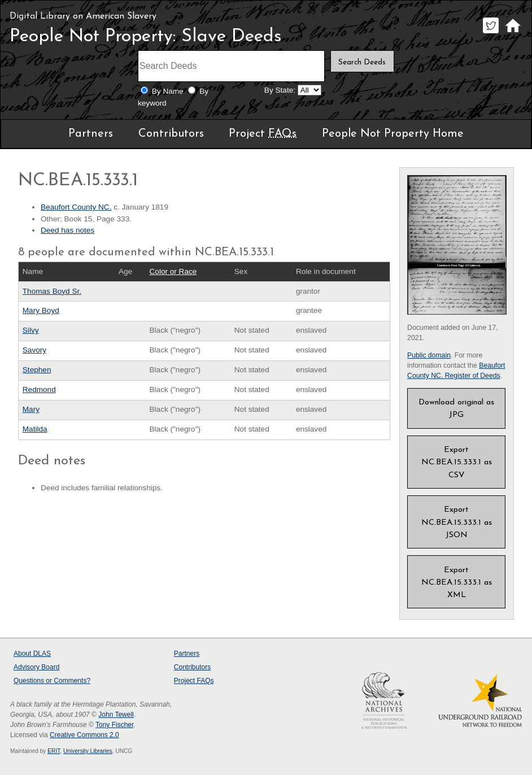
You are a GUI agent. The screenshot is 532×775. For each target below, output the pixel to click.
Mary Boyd (41, 310)
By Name (168, 91)
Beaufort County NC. (76, 207)
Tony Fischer (114, 725)
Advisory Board (36, 667)
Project (263, 134)
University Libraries (88, 751)
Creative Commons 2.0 (84, 735)
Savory (34, 350)
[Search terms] (231, 66)
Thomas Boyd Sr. (52, 291)
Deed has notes (67, 230)
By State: (280, 90)
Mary (31, 409)
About (32, 654)
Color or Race (173, 271)
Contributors (171, 134)
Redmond (39, 389)
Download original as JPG (456, 409)
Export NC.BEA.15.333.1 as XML (457, 583)
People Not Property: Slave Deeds (146, 37)
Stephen (37, 370)
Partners (91, 134)
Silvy (31, 330)
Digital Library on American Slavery (83, 16)
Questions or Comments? (52, 681)
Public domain (429, 355)
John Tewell (116, 715)
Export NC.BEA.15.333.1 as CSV (457, 462)
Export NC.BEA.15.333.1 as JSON (457, 522)
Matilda (35, 429)
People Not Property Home (393, 134)
